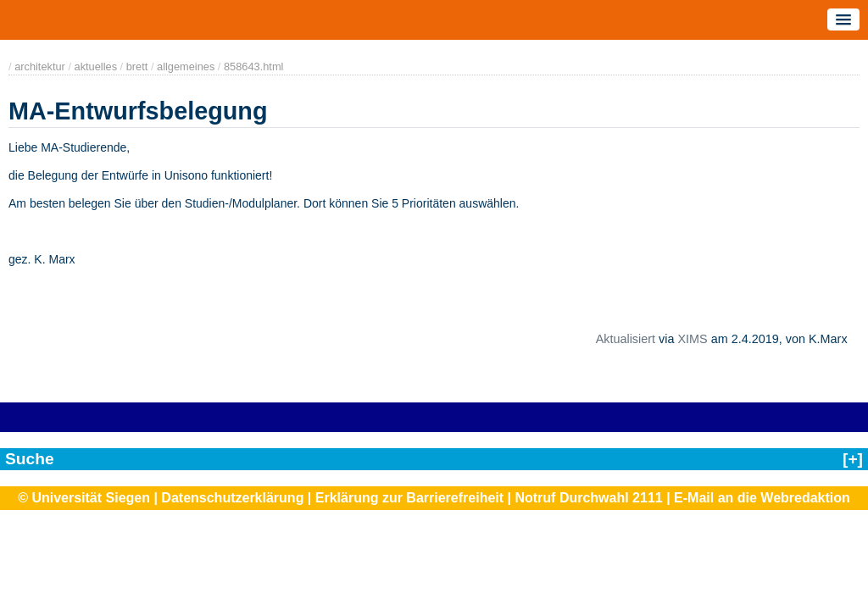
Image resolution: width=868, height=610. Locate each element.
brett (137, 67)
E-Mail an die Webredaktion (762, 498)
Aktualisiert (626, 339)
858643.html (253, 67)
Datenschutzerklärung (232, 498)
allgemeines (186, 67)
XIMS (693, 339)
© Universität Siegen (84, 498)
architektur (40, 67)
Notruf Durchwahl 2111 (588, 498)
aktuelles (96, 67)
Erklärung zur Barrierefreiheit (409, 498)
